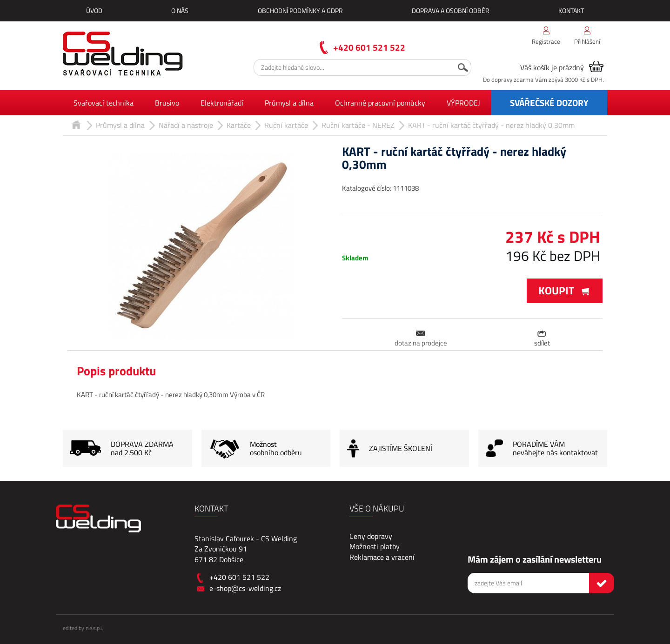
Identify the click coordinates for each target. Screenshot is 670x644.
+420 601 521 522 (369, 47)
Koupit (565, 290)
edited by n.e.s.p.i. (83, 628)
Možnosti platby (375, 546)
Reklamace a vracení (382, 557)
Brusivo (167, 103)
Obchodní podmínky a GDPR (300, 10)
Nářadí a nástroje (186, 125)
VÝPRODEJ (463, 103)
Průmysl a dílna (289, 103)
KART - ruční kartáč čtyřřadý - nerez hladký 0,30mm (491, 125)
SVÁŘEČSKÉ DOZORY (549, 103)
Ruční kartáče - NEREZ (358, 125)
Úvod (94, 10)
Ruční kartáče (286, 125)
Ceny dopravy (371, 536)
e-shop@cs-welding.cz (245, 588)
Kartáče (239, 125)
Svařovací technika (104, 103)
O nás (180, 10)
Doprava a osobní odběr (451, 10)
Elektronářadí (222, 103)
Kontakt (571, 10)
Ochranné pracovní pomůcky (380, 103)
